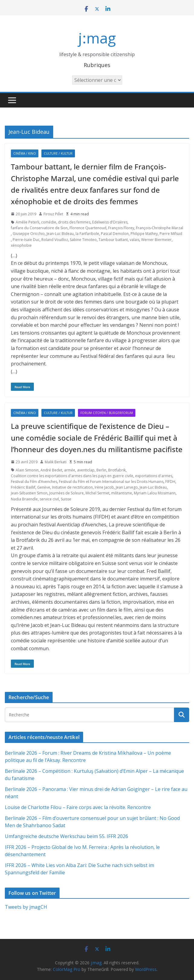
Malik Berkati (56, 462)
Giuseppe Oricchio (29, 234)
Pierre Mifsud (171, 234)
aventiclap (86, 470)
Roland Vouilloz (55, 240)
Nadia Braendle (24, 499)
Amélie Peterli (27, 222)
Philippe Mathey (144, 234)
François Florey (121, 228)
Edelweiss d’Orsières (110, 222)
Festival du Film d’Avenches (34, 482)
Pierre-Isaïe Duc (26, 240)
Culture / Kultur (58, 153)
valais (134, 240)
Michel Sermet (97, 493)
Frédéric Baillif (23, 487)
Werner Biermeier (156, 240)
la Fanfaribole (87, 234)
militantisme (122, 493)
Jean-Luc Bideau (60, 234)
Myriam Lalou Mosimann (155, 493)
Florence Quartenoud (88, 228)
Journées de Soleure (66, 493)
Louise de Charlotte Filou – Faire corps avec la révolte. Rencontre (78, 807)
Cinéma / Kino (25, 153)
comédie (49, 222)
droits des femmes (74, 222)
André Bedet (51, 470)
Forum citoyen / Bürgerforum (107, 413)
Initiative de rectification (72, 487)
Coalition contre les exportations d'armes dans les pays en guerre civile (72, 476)
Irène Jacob (104, 487)
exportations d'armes (154, 476)
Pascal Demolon (115, 234)
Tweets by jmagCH (26, 907)
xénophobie (21, 245)
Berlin (101, 470)
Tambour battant (113, 240)
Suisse (66, 499)
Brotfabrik (117, 470)
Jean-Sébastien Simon (29, 493)
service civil (49, 499)
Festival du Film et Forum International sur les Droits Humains (111, 482)
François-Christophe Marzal (160, 228)
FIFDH (170, 482)
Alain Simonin (27, 470)
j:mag (97, 38)
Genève (44, 487)
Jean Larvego (127, 487)
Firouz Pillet (53, 214)
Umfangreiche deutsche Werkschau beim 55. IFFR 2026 (66, 836)
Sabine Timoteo (83, 240)
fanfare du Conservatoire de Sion (39, 228)
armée (70, 470)
